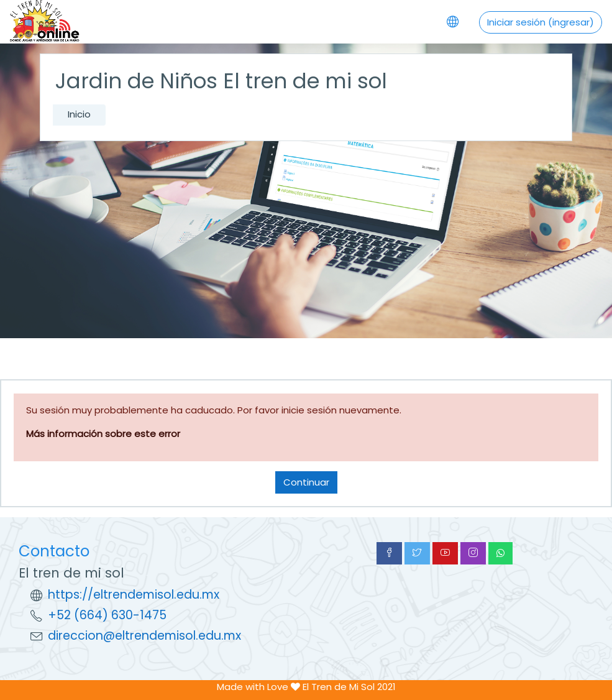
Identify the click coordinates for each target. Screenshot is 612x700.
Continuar (306, 482)
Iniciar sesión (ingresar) (541, 22)
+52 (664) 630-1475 (107, 615)
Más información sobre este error (103, 434)
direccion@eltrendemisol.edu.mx (144, 636)
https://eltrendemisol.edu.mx (134, 595)
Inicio (79, 114)
